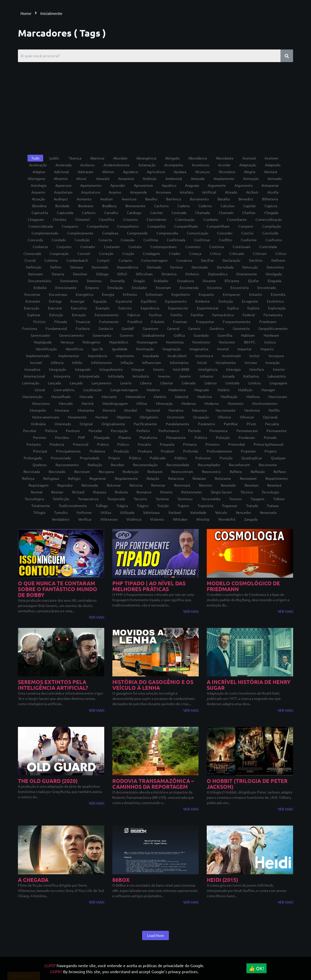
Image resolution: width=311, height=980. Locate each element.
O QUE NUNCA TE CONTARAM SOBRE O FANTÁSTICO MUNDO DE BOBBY (58, 589)
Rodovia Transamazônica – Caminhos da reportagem (153, 784)
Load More (155, 935)
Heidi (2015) (222, 880)
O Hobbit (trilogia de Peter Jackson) (247, 784)
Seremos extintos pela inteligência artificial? (53, 685)
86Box (121, 880)
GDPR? (56, 971)
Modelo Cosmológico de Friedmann (243, 586)
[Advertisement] (156, 105)
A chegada (33, 880)
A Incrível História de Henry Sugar (249, 685)
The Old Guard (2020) (48, 781)
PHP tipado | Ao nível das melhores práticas (149, 586)
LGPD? (50, 965)
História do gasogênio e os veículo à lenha (153, 685)
